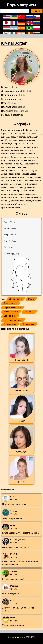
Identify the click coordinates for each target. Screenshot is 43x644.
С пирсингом (10, 324)
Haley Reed (22, 482)
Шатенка (20, 107)
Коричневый (21, 111)
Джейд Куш (21, 451)
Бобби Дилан (21, 360)
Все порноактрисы (16, 637)
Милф (31, 299)
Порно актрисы (21, 5)
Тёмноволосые (11, 312)
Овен (21, 99)
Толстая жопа (11, 303)
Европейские (10, 316)
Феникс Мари (21, 390)
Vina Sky (21, 421)
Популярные (28, 324)
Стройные (29, 312)
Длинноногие (16, 299)
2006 (22, 95)
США (13, 103)
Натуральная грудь (13, 320)
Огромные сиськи (12, 307)
